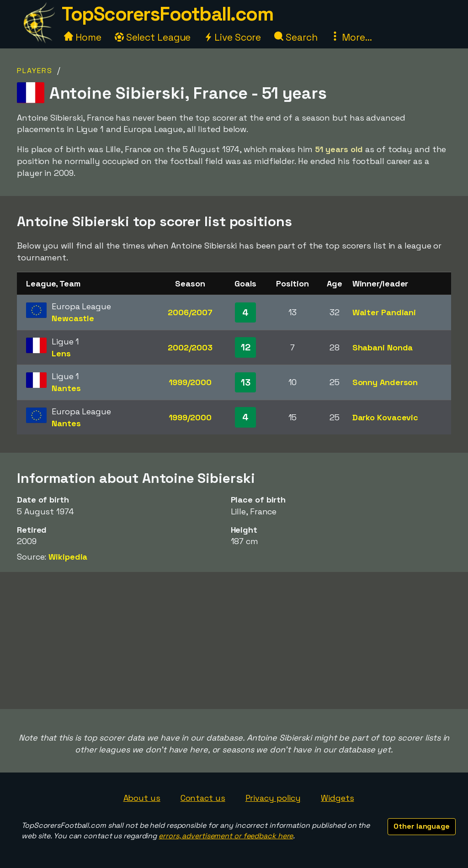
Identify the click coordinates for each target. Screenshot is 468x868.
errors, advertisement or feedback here (226, 836)
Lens (61, 353)
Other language (422, 826)
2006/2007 (190, 312)
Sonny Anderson (385, 382)
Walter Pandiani (384, 312)
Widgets (337, 798)
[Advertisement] (234, 640)
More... (351, 37)
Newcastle (73, 318)
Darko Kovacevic (386, 417)
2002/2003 (190, 347)
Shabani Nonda (383, 347)
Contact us (203, 798)
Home (83, 37)
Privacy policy (273, 798)
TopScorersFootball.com (167, 14)
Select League (153, 37)
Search (296, 37)
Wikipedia (68, 557)
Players (35, 71)
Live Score (232, 37)
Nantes (66, 388)
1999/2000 (190, 382)
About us (142, 798)
